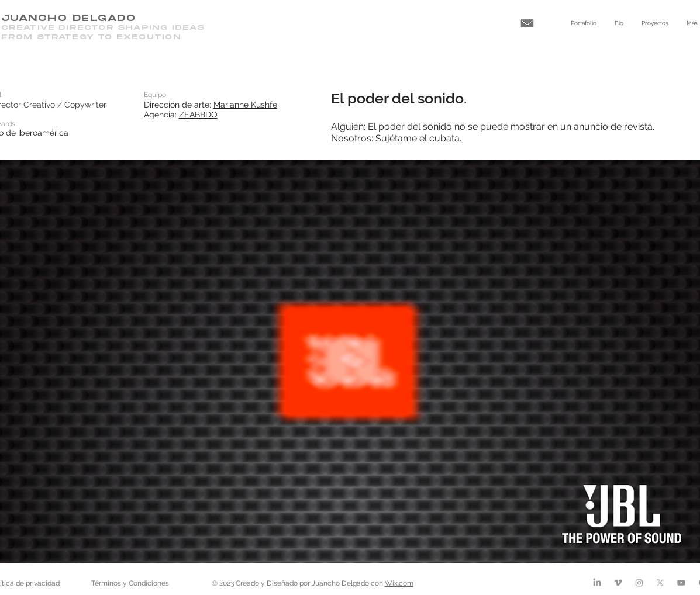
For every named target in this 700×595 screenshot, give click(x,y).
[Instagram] (639, 583)
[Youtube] (681, 583)
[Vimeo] (618, 583)
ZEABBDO (198, 115)
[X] (660, 583)
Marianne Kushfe (245, 105)
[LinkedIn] (597, 583)
